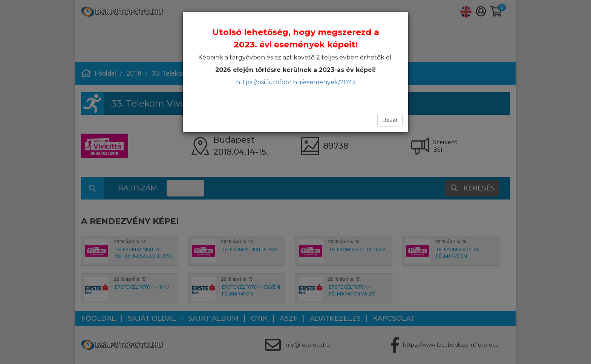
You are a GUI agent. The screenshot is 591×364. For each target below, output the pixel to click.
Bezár (390, 120)
